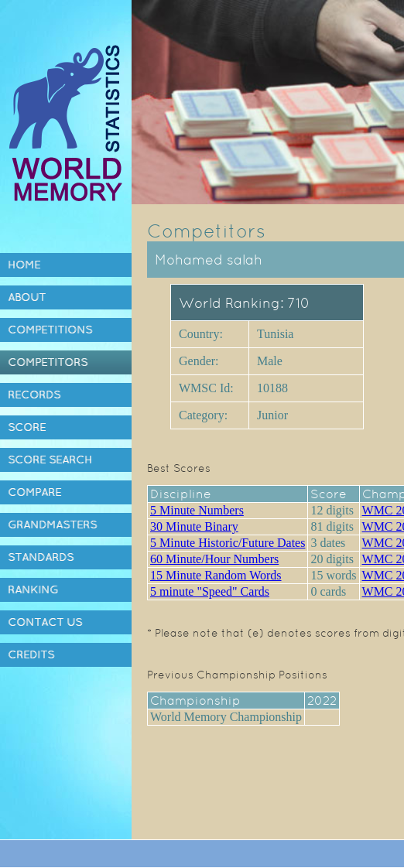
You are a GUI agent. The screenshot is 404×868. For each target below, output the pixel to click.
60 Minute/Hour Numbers (214, 559)
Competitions (50, 330)
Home (24, 265)
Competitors (48, 362)
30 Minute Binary (194, 526)
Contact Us (45, 622)
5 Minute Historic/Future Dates (228, 543)
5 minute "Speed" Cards (210, 591)
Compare (34, 492)
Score (27, 427)
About (27, 297)
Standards (41, 557)
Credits (31, 654)
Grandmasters (52, 525)
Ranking (33, 589)
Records (34, 395)
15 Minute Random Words (216, 575)
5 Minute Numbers (197, 510)
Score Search (50, 460)
